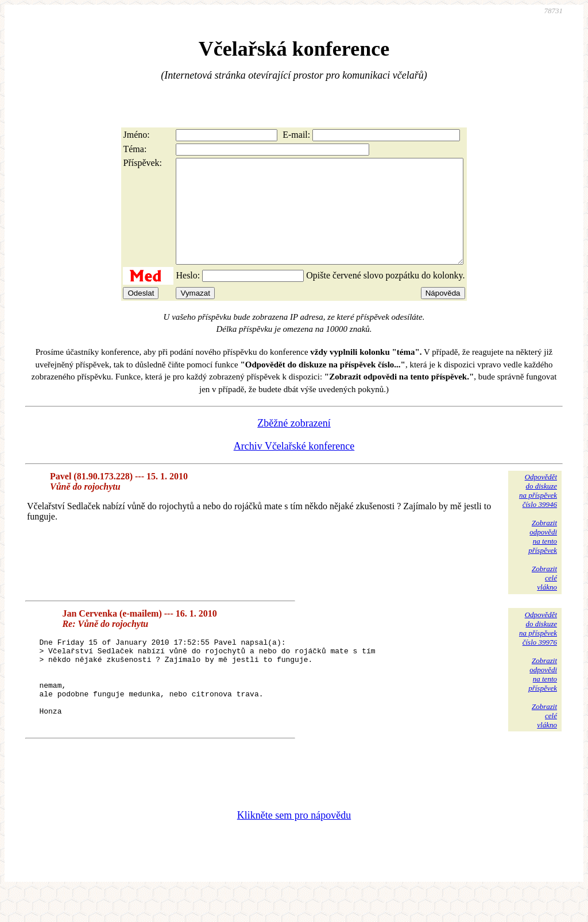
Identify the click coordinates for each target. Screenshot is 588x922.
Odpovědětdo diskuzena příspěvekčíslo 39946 (538, 511)
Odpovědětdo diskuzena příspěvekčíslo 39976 (538, 649)
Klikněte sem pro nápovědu (294, 845)
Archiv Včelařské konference (294, 467)
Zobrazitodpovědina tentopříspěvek (543, 557)
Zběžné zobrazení (294, 444)
